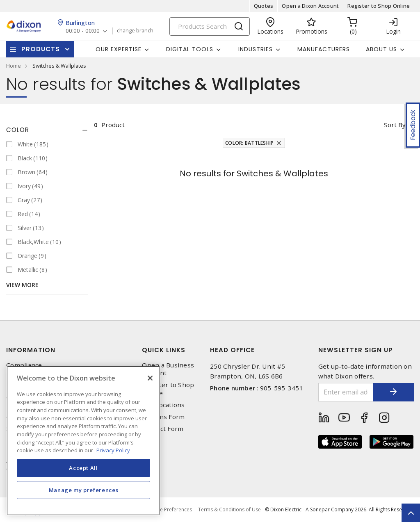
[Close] (150, 378)
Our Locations (163, 405)
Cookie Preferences (169, 510)
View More (22, 285)
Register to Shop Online (379, 6)
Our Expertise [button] (119, 49)
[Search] (210, 26)
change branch (135, 31)
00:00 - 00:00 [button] (83, 31)
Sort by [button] (395, 125)
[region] (83, 441)
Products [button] (41, 49)
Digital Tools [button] (190, 49)
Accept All (83, 468)
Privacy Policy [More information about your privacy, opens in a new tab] (113, 450)
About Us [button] (381, 49)
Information (31, 350)
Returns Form (163, 417)
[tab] (47, 130)
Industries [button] (256, 49)
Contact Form (163, 429)
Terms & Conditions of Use (229, 509)
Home (14, 66)
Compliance (24, 365)
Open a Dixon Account (310, 6)
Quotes (264, 6)
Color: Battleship (249, 143)
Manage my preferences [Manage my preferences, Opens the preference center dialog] (84, 490)
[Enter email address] (346, 392)
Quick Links (164, 350)
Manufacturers (324, 49)
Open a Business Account (168, 369)
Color (18, 130)
